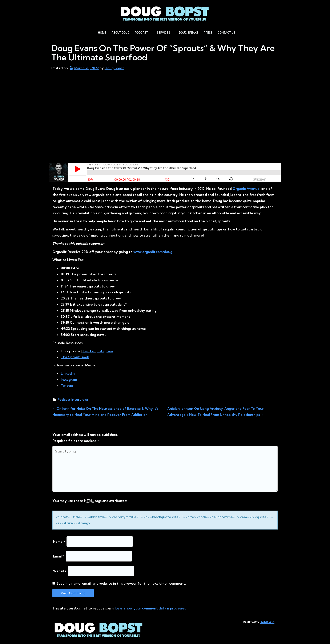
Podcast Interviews (73, 399)
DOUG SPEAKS (189, 33)
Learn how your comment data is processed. (151, 608)
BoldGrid (267, 622)
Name (59, 542)
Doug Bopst (114, 68)
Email (59, 556)
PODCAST (143, 33)
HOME (102, 33)
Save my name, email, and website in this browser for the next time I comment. (121, 583)
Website (60, 571)
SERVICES (165, 33)
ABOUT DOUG (121, 33)
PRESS (208, 33)
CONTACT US (226, 33)
